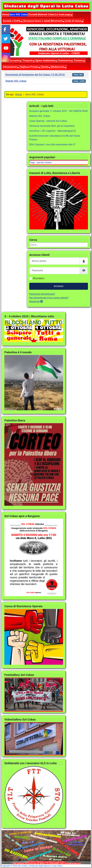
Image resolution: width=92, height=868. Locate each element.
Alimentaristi (10, 67)
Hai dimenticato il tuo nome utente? (49, 298)
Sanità (45, 67)
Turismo (79, 61)
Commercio (65, 61)
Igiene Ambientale (45, 61)
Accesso (58, 286)
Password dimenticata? (42, 294)
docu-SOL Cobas (19, 15)
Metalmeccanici (11, 61)
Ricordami (39, 278)
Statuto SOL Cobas (16, 81)
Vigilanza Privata (29, 67)
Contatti (33, 15)
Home (6, 15)
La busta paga (63, 15)
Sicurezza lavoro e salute (37, 21)
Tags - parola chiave (41, 162)
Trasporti (28, 61)
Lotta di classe (74, 21)
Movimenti (57, 21)
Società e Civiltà (12, 21)
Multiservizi (58, 67)
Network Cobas (46, 15)
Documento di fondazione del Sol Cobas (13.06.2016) (35, 75)
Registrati (36, 301)
